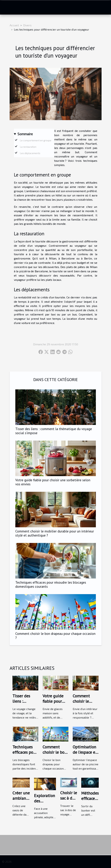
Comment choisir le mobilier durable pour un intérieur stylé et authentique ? (55, 533)
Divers (27, 25)
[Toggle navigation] (8, 7)
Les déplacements (30, 153)
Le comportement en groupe (36, 140)
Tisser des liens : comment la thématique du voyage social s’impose (54, 431)
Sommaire (25, 134)
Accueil (14, 25)
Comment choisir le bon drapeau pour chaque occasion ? (55, 636)
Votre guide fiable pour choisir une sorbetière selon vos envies (53, 482)
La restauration (28, 147)
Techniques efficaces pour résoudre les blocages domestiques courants (51, 584)
